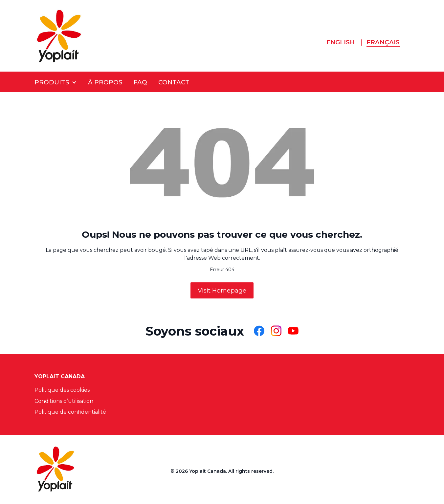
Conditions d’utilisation (64, 401)
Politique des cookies (62, 390)
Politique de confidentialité (70, 412)
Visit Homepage (222, 290)
